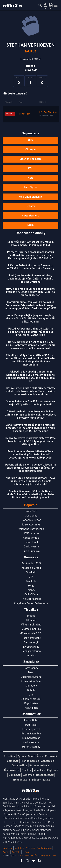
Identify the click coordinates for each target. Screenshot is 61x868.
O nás (26, 852)
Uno (31, 695)
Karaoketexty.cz (39, 766)
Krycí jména (31, 704)
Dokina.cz (15, 775)
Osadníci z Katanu (31, 677)
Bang (31, 673)
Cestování (51, 756)
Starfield (31, 573)
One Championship (30, 197)
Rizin (30, 225)
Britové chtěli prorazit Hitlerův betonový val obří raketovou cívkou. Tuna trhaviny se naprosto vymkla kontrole (30, 391)
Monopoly (31, 686)
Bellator (31, 206)
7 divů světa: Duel (31, 681)
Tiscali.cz (10, 756)
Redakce (19, 848)
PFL (30, 169)
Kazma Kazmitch (31, 734)
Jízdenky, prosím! (31, 699)
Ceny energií (31, 643)
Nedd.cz (27, 770)
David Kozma (31, 547)
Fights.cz (53, 770)
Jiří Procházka (31, 534)
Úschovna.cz (12, 770)
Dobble (31, 690)
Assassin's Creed (31, 568)
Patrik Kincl (31, 542)
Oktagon (30, 150)
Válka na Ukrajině (31, 625)
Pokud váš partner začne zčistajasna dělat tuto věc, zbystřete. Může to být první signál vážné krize (31, 332)
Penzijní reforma (31, 651)
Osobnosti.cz (20, 766)
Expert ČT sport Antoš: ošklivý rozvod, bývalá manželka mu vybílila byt (30, 244)
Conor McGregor (31, 520)
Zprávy (22, 756)
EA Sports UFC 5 (31, 564)
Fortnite (31, 590)
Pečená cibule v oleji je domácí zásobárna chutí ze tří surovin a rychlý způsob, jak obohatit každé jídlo (30, 468)
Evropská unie (31, 647)
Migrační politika (31, 629)
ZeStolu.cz (48, 761)
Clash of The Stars (30, 159)
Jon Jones (31, 516)
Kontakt (16, 852)
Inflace (31, 616)
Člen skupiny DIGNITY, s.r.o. (46, 856)
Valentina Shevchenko (31, 529)
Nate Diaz (31, 511)
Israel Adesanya (31, 525)
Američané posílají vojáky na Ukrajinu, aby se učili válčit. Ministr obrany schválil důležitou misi (31, 319)
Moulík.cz (39, 770)
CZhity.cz (28, 775)
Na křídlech (31, 708)
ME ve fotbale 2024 (31, 634)
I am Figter (30, 187)
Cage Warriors (31, 216)
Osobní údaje (44, 848)
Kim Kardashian (31, 738)
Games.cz (13, 761)
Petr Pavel (31, 725)
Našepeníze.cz (45, 775)
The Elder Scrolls (31, 599)
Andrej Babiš (31, 720)
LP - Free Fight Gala (48, 112)
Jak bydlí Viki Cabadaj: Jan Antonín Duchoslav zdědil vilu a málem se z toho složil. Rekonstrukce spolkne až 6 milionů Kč (30, 377)
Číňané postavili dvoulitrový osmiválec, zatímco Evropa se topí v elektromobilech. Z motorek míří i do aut (30, 415)
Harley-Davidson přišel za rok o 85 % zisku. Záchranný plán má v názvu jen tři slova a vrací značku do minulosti (30, 345)
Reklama (8, 848)
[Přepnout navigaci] (45, 5)
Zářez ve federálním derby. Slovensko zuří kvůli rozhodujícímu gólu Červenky (30, 267)
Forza (31, 586)
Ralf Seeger (24, 114)
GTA (31, 577)
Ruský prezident (31, 638)
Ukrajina (31, 620)
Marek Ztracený (31, 747)
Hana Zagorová (31, 729)
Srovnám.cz (20, 780)
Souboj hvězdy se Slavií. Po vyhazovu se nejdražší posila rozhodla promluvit (30, 403)
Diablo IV (31, 581)
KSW (31, 178)
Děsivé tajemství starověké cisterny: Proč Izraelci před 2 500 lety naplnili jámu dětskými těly (30, 441)
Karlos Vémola (31, 538)
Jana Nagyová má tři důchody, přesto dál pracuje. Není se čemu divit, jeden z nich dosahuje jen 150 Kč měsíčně (30, 428)
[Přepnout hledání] (40, 5)
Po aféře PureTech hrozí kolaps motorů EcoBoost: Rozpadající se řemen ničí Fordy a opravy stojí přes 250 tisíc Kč (30, 255)
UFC (30, 140)
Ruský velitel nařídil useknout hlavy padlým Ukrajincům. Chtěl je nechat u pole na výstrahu (31, 279)
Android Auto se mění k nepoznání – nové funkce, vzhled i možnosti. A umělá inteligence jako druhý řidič (31, 481)
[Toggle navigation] (56, 5)
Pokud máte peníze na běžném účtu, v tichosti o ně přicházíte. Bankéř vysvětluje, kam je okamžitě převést (30, 455)
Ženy (40, 756)
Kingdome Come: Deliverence (31, 604)
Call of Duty (31, 595)
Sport (31, 756)
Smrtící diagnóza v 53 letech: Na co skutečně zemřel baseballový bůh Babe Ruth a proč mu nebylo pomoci (31, 495)
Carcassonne (31, 668)
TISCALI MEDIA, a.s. (26, 856)
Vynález (31, 656)
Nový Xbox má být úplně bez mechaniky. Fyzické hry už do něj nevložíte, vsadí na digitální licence (31, 292)
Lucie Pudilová (31, 551)
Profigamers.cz (30, 761)
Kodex (6, 852)
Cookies (30, 848)
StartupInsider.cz (39, 780)
